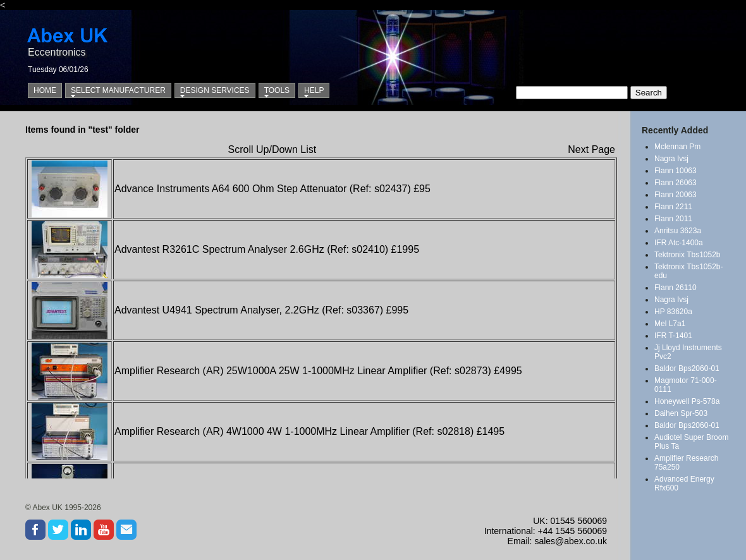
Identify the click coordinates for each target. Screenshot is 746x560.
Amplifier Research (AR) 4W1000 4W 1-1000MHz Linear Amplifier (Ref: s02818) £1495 (309, 431)
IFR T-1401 (673, 336)
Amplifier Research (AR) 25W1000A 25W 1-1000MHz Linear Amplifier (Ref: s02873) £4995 (318, 371)
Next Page (591, 149)
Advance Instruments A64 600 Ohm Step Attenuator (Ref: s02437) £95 (272, 189)
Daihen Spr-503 (681, 413)
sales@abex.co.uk (571, 541)
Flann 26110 (676, 288)
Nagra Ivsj (671, 159)
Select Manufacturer (118, 90)
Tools (277, 90)
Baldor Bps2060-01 (687, 368)
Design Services (215, 90)
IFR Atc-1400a (679, 243)
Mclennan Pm (677, 147)
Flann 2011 (673, 219)
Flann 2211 (673, 207)
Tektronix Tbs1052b (688, 255)
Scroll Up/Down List (272, 149)
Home (45, 90)
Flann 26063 (676, 183)
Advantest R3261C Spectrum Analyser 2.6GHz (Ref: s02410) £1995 (267, 249)
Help (314, 90)
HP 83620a (673, 312)
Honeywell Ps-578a (687, 401)
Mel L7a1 (670, 324)
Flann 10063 (676, 171)
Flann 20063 (676, 195)
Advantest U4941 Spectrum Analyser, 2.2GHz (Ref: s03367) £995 (261, 310)
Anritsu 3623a (678, 231)
